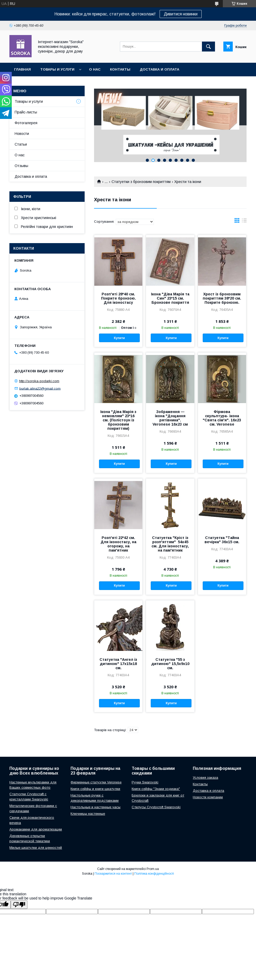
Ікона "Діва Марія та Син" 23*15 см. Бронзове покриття (170, 298)
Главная (22, 69)
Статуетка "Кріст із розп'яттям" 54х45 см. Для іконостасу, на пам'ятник (170, 544)
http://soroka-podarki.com (39, 381)
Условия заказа (205, 778)
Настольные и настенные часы (95, 807)
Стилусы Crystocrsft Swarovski (156, 807)
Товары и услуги (57, 69)
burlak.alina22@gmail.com (40, 388)
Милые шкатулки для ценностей (36, 848)
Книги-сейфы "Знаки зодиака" (156, 789)
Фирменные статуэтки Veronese (96, 782)
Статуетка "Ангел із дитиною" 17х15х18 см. (118, 664)
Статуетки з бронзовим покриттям (141, 182)
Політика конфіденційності (154, 874)
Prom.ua (153, 869)
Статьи (21, 144)
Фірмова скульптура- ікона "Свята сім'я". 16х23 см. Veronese (222, 418)
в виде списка (244, 222)
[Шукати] (208, 47)
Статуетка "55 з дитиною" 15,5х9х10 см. (170, 664)
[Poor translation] (19, 905)
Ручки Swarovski (145, 782)
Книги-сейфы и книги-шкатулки (95, 789)
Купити (119, 338)
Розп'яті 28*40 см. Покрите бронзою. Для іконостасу (118, 298)
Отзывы (21, 166)
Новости (22, 134)
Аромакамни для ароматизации (36, 829)
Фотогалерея (26, 123)
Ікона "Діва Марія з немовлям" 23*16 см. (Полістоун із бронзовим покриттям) (118, 420)
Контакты (120, 69)
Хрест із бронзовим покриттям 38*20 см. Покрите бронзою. (222, 298)
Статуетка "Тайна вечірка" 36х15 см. (222, 540)
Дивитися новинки (181, 14)
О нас (95, 69)
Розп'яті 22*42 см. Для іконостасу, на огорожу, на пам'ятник (118, 544)
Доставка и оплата (159, 69)
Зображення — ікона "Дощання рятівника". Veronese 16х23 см (170, 418)
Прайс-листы (26, 112)
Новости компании (208, 797)
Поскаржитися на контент (113, 874)
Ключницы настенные (88, 814)
